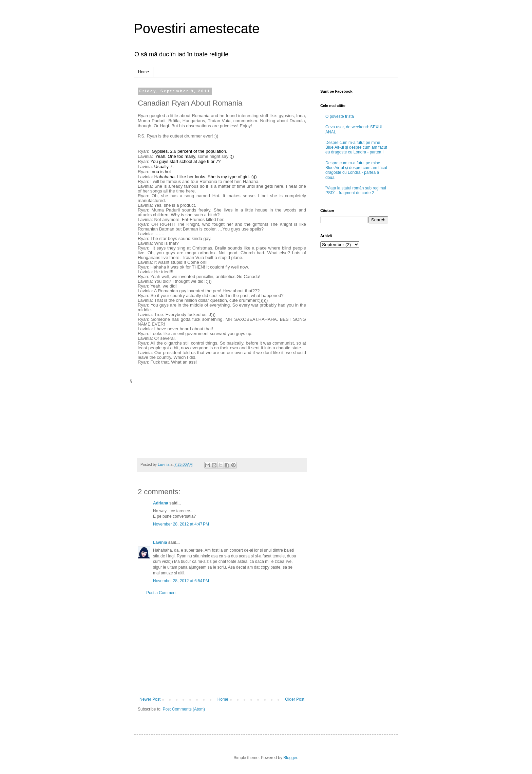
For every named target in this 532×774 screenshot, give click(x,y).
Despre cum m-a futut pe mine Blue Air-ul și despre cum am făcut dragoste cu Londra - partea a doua (356, 170)
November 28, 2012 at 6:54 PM (181, 581)
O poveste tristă (340, 116)
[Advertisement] (222, 646)
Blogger (290, 758)
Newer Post (150, 699)
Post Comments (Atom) (184, 709)
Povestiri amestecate (197, 29)
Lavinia (160, 542)
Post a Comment (161, 593)
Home (144, 72)
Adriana (161, 503)
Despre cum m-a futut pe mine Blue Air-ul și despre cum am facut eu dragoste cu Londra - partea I (356, 148)
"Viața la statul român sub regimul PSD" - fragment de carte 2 (356, 190)
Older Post (295, 699)
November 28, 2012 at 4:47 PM (181, 524)
